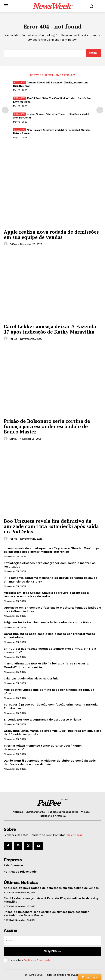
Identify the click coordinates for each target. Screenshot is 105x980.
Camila (13, 439)
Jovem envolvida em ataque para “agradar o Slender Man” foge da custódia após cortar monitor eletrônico (51, 550)
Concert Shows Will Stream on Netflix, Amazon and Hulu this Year (51, 84)
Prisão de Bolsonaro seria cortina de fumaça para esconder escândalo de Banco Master (47, 426)
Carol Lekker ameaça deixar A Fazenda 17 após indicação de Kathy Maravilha (50, 329)
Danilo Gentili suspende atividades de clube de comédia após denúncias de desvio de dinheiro (50, 762)
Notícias (9, 893)
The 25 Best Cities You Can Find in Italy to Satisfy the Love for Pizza (52, 100)
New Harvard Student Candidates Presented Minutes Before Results (52, 132)
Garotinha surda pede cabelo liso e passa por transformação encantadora (49, 636)
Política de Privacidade (37, 960)
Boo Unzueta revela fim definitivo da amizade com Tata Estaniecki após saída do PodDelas (51, 526)
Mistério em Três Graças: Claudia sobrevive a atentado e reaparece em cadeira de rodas (46, 595)
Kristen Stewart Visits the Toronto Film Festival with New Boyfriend (51, 116)
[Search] (94, 53)
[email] (52, 940)
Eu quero (52, 951)
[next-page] (100, 110)
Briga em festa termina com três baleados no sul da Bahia (47, 622)
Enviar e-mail (74, 835)
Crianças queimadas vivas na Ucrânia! (31, 678)
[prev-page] (5, 110)
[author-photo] (6, 244)
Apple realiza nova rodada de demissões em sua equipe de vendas (51, 234)
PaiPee (13, 244)
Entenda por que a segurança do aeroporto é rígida (42, 719)
